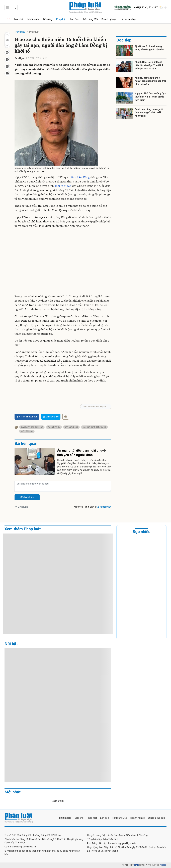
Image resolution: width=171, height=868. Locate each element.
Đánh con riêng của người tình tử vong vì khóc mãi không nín (149, 112)
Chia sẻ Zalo (51, 417)
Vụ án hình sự (54, 427)
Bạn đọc (75, 19)
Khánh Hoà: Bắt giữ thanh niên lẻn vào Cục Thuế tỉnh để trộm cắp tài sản (149, 65)
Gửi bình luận (27, 497)
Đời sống (48, 19)
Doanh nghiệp (109, 19)
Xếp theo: (79, 507)
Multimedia (34, 19)
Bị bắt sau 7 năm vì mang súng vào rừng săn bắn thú (149, 48)
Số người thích (104, 507)
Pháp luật (62, 19)
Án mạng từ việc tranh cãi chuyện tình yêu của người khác (82, 453)
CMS (139, 865)
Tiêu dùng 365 (91, 19)
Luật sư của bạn (129, 19)
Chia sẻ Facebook (27, 417)
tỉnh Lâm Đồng (80, 177)
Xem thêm (58, 801)
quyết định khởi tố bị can (32, 427)
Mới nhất (19, 19)
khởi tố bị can (63, 186)
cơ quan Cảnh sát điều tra (94, 427)
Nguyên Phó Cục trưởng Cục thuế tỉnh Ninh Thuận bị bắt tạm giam (150, 97)
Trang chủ (20, 32)
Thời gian (90, 507)
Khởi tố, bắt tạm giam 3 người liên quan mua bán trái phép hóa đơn (150, 81)
